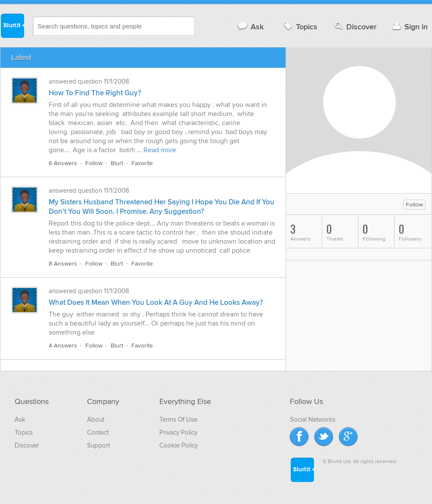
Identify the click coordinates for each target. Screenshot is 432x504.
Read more (160, 150)
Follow (94, 163)
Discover (355, 27)
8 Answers (63, 264)
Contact (98, 432)
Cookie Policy (179, 445)
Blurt (117, 163)
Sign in (409, 27)
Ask (250, 27)
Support (98, 445)
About (96, 419)
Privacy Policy (178, 432)
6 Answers (63, 163)
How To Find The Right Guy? (95, 93)
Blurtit (12, 25)
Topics (300, 27)
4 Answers (63, 346)
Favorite (142, 163)
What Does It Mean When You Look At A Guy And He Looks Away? (156, 303)
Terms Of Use (178, 419)
